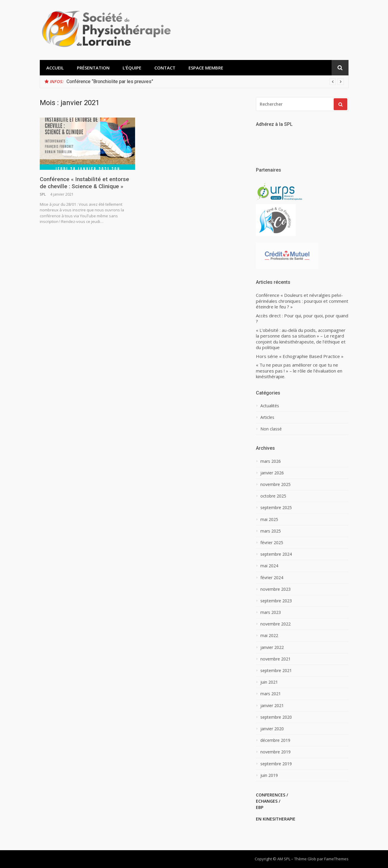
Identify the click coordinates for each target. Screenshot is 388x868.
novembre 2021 (275, 659)
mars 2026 (271, 461)
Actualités (270, 406)
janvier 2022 (272, 647)
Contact (165, 68)
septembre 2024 (276, 554)
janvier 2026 (272, 473)
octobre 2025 (273, 496)
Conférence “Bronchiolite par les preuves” (110, 81)
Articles (267, 417)
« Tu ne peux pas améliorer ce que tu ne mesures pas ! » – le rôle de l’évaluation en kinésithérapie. (299, 371)
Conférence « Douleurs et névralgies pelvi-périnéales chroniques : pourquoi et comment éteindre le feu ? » (302, 301)
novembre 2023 (275, 589)
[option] (205, 82)
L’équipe (132, 68)
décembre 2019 (275, 740)
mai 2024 (269, 566)
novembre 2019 (275, 752)
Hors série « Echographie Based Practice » (300, 356)
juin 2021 (269, 682)
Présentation (93, 68)
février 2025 (272, 543)
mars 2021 (271, 694)
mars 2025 (271, 531)
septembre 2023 (276, 601)
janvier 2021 (272, 706)
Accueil (55, 68)
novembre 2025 (275, 484)
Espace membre (206, 68)
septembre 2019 (276, 764)
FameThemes (336, 859)
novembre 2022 (275, 624)
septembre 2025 (276, 508)
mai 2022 (269, 636)
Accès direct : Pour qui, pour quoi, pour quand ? (302, 319)
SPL (43, 194)
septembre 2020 (276, 717)
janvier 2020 (272, 729)
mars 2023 (271, 612)
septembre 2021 (276, 671)
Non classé (271, 429)
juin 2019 (269, 775)
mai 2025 (269, 519)
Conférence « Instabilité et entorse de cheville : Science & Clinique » (84, 183)
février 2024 (272, 578)
